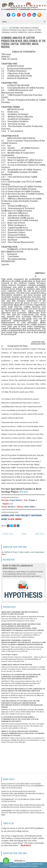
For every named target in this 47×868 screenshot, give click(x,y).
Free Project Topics (9, 655)
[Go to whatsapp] (6, 861)
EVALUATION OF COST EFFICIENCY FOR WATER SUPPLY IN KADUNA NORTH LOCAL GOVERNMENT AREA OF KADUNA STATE (22, 786)
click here (23, 492)
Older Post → (40, 534)
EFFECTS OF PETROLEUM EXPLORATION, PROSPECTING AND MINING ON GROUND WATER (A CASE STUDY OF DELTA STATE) (23, 794)
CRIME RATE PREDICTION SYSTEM (17, 665)
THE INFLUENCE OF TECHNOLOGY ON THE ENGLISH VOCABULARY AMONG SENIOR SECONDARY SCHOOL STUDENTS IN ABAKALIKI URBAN (22, 704)
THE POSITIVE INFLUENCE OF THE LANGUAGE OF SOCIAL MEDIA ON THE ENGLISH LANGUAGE (23, 690)
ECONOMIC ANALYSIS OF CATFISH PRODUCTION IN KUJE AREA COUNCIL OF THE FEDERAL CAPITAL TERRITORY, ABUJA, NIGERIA (23, 42)
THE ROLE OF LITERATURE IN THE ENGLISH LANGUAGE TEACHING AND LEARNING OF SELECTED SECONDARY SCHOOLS (21, 677)
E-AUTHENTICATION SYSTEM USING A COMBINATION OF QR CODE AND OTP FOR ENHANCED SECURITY (20, 719)
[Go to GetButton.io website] (6, 865)
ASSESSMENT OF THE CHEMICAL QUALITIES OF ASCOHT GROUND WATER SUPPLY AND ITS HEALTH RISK (23, 813)
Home (4, 28)
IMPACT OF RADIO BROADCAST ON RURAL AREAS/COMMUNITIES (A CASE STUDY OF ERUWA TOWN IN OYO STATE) (23, 733)
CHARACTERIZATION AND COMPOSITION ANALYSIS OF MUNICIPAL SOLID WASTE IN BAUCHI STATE (23, 806)
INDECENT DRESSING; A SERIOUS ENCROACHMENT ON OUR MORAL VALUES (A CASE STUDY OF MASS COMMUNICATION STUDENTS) (23, 642)
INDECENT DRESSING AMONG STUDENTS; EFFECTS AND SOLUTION (20, 613)
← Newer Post (7, 534)
